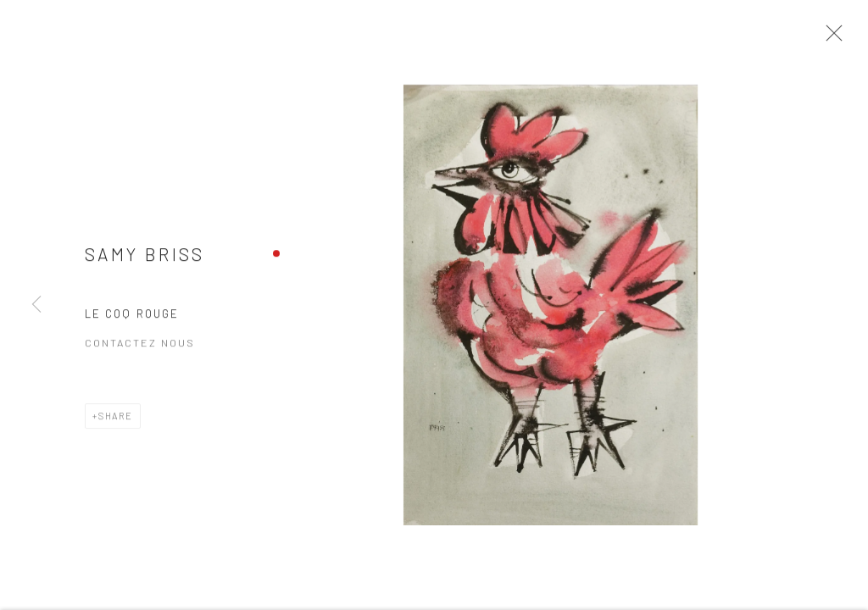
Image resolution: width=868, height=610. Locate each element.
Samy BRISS (145, 258)
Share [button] (116, 421)
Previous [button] (36, 305)
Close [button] (831, 38)
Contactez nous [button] (140, 347)
